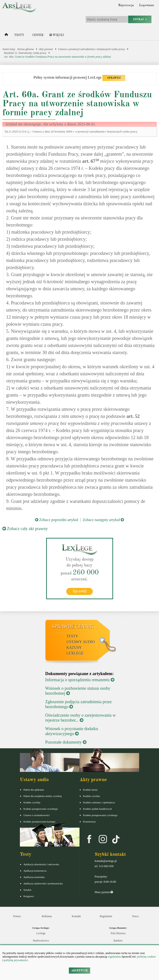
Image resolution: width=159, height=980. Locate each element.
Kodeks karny (90, 790)
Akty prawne (46, 49)
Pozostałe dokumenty (66, 742)
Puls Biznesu (118, 933)
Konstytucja (89, 822)
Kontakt (76, 916)
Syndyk (27, 890)
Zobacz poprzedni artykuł (57, 520)
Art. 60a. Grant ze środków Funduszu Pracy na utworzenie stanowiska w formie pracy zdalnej (57, 57)
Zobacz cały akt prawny (25, 529)
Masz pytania (104, 892)
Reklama (47, 916)
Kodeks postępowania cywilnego (41, 809)
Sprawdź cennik (73, 626)
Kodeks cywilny (32, 802)
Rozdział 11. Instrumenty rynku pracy (25, 53)
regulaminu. (114, 957)
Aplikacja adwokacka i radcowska (41, 864)
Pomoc (17, 916)
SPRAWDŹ (114, 78)
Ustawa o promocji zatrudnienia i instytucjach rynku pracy (91, 49)
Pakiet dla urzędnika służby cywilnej (43, 796)
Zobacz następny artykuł (103, 520)
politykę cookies (146, 957)
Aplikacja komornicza (35, 871)
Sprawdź (80, 591)
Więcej (57, 35)
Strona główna (26, 49)
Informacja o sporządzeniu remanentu (80, 680)
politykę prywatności (16, 960)
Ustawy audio (81, 642)
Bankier (118, 941)
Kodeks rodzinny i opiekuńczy (99, 802)
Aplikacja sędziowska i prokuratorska (43, 883)
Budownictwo (41, 941)
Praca (135, 916)
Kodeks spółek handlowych (97, 809)
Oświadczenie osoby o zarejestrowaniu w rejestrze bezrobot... (80, 718)
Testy (19, 35)
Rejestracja (126, 5)
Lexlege (41, 933)
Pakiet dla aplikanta (34, 790)
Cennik (38, 35)
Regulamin (106, 916)
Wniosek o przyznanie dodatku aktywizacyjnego (72, 731)
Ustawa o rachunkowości (37, 815)
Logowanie (147, 5)
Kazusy (74, 648)
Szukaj (140, 19)
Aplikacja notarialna (34, 877)
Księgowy (29, 896)
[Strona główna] (6, 36)
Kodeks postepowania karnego (39, 822)
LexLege (75, 653)
